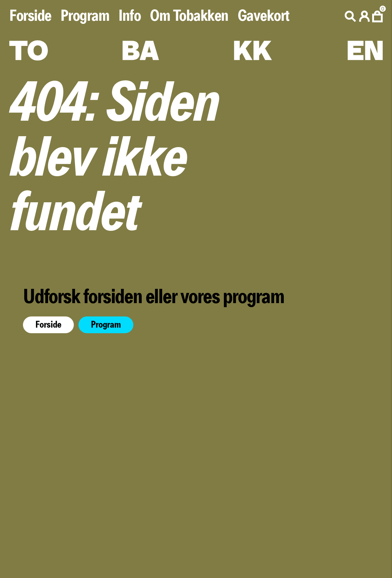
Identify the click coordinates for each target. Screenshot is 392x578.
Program (85, 16)
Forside (30, 16)
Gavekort (263, 16)
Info (129, 16)
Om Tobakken (189, 16)
